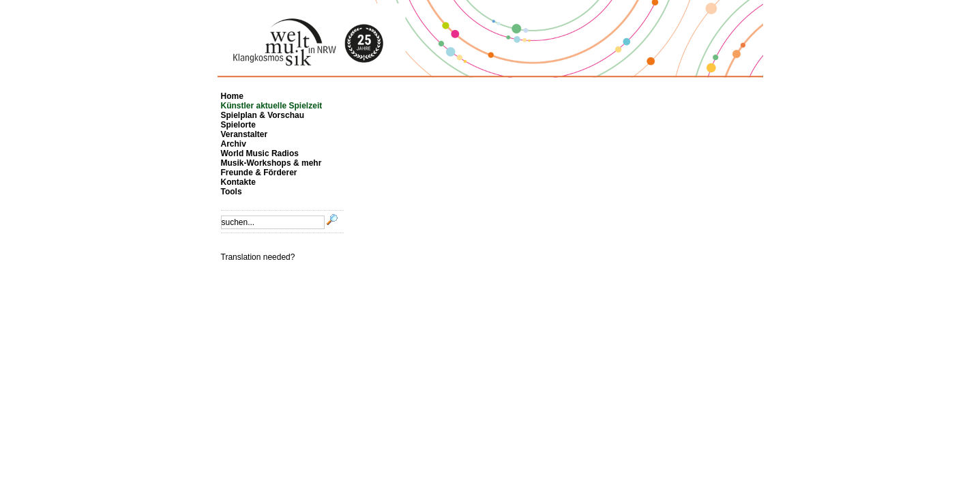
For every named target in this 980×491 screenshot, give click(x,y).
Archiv (234, 144)
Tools (232, 192)
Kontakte (238, 182)
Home (232, 96)
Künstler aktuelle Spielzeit (272, 106)
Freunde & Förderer (259, 173)
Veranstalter (244, 134)
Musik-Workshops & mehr (271, 163)
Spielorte (238, 125)
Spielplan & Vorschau (263, 115)
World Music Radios (260, 153)
